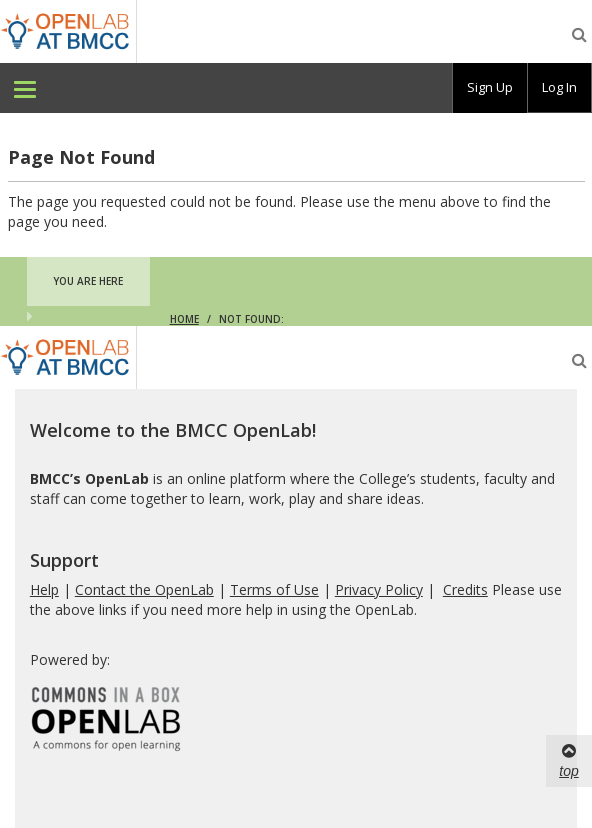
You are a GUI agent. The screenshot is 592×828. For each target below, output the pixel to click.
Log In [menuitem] (559, 87)
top (568, 760)
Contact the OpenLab (144, 589)
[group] (490, 88)
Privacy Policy (379, 589)
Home (184, 319)
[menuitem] (25, 88)
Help (44, 589)
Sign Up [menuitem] (490, 87)
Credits (465, 589)
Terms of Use (274, 589)
